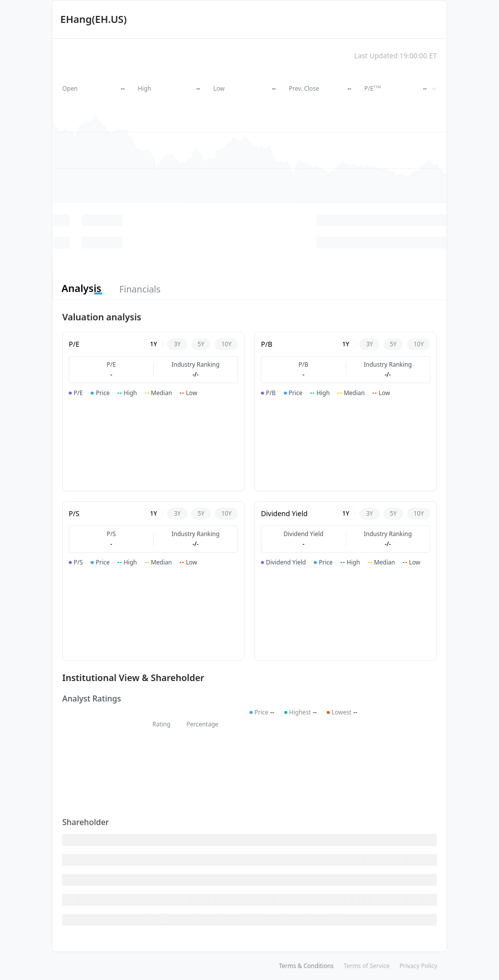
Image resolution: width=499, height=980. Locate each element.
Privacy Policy (418, 966)
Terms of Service (367, 966)
